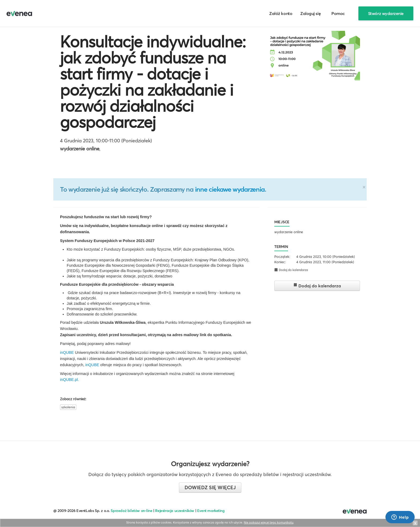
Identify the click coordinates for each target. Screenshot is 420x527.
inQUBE (67, 352)
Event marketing (211, 511)
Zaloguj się (310, 13)
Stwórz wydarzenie (386, 13)
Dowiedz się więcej (210, 487)
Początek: (282, 257)
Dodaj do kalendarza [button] (291, 270)
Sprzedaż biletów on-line (131, 511)
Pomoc (338, 13)
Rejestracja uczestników (175, 511)
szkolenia (68, 407)
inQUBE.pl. (70, 380)
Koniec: (280, 262)
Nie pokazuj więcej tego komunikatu (269, 522)
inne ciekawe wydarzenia (230, 189)
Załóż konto (281, 13)
